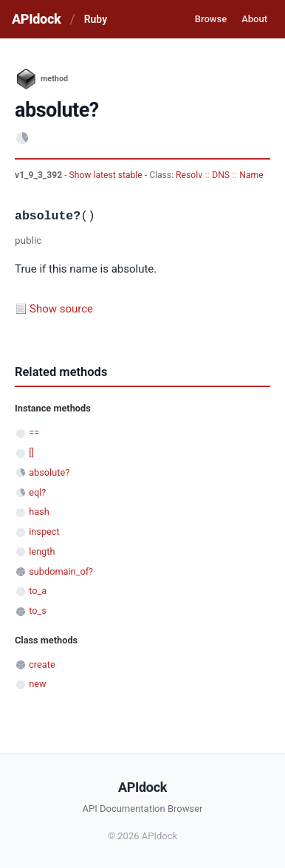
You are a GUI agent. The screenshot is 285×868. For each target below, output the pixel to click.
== (34, 433)
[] (31, 452)
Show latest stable (107, 175)
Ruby (96, 19)
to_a (38, 591)
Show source (61, 309)
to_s (38, 611)
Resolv (189, 175)
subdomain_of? (61, 571)
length (42, 551)
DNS (221, 175)
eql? (37, 492)
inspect (44, 532)
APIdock (36, 19)
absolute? (49, 472)
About (254, 19)
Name (251, 175)
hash (39, 512)
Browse (211, 19)
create (42, 664)
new (37, 684)
